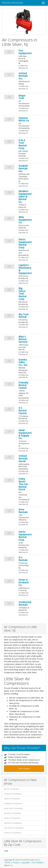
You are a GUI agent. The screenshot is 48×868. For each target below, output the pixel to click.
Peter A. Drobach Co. (24, 582)
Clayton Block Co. (24, 119)
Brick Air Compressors (11, 789)
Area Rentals (23, 511)
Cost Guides (37, 862)
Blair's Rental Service (23, 339)
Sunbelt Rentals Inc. (23, 168)
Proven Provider (12, 3)
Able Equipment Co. (25, 220)
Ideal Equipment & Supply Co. (25, 434)
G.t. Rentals (23, 559)
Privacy (16, 862)
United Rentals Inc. (23, 76)
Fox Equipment (25, 52)
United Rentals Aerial (23, 459)
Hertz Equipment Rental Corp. (25, 243)
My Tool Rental (23, 316)
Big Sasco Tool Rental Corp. (22, 294)
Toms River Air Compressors (14, 828)
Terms (7, 862)
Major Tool (22, 97)
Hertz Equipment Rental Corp (25, 536)
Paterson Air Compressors (13, 823)
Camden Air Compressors (13, 794)
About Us (8, 865)
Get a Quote (24, 768)
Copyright (25, 862)
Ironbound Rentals (25, 603)
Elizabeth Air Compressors (13, 803)
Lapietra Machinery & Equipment (25, 269)
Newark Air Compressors (12, 813)
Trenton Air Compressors (13, 833)
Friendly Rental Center (23, 385)
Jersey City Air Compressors (13, 808)
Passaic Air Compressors (12, 818)
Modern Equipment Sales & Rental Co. (25, 197)
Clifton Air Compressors (12, 799)
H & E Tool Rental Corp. (22, 144)
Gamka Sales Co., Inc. (23, 362)
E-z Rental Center (23, 411)
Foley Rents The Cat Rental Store (23, 484)
